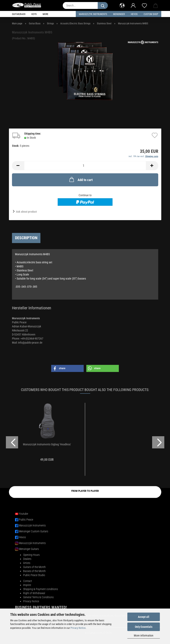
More (45, 14)
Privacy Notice (78, 628)
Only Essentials (144, 627)
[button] (122, 5)
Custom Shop (151, 14)
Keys (34, 14)
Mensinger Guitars (29, 549)
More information (144, 635)
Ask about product (26, 212)
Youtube (23, 514)
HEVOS (134, 14)
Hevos (22, 537)
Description (26, 238)
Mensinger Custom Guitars (34, 531)
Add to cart (81, 179)
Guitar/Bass (19, 14)
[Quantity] (85, 166)
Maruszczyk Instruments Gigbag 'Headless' (47, 444)
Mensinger (119, 14)
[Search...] (103, 5)
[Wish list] (145, 5)
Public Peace (26, 520)
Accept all (144, 617)
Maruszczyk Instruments (93, 14)
